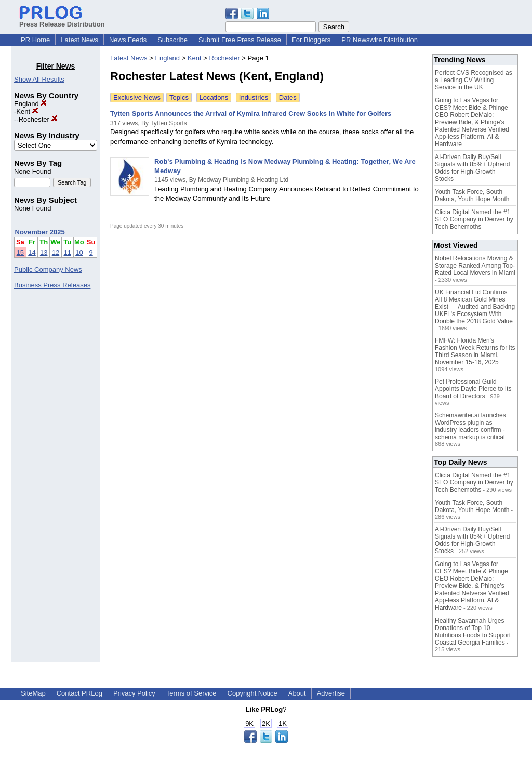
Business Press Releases (52, 285)
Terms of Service (191, 693)
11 (68, 252)
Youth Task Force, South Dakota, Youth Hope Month (472, 195)
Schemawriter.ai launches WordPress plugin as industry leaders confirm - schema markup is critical (470, 426)
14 (32, 252)
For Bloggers (311, 40)
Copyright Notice (252, 693)
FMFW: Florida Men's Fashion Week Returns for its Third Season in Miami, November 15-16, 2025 (475, 351)
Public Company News (48, 270)
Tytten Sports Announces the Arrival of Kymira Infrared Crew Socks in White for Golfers (251, 114)
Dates (288, 97)
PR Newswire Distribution (380, 40)
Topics (179, 97)
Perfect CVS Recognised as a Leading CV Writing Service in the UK (474, 80)
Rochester (38, 119)
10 (79, 252)
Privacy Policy (134, 693)
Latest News (79, 40)
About (297, 693)
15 (20, 252)
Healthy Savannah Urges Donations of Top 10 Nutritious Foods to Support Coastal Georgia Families (473, 632)
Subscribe (172, 40)
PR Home (35, 40)
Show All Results (39, 79)
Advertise (331, 693)
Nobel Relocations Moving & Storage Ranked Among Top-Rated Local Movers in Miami (475, 266)
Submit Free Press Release (240, 40)
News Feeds (128, 40)
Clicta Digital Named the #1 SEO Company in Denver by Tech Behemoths (474, 219)
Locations (214, 97)
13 (44, 252)
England (30, 104)
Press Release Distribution (62, 20)
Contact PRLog (79, 693)
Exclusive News (137, 97)
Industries (254, 97)
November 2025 (40, 232)
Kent (27, 112)
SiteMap (33, 693)
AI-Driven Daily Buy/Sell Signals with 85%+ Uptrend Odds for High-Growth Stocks (472, 168)
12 (56, 252)
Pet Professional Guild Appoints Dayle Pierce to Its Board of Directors (473, 389)
